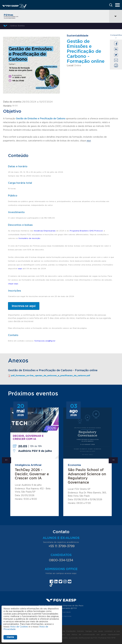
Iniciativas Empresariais (45, 231)
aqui (89, 141)
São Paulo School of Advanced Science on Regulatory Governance (87, 476)
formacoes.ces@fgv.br (45, 341)
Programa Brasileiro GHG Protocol (86, 231)
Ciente (10, 637)
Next (113, 460)
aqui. (74, 573)
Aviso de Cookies (19, 627)
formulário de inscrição (29, 238)
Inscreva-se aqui (24, 306)
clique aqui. (14, 284)
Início (5, 26)
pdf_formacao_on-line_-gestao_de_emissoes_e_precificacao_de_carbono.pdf (51, 376)
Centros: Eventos (17, 26)
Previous (7, 460)
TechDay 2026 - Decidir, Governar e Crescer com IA (32, 474)
